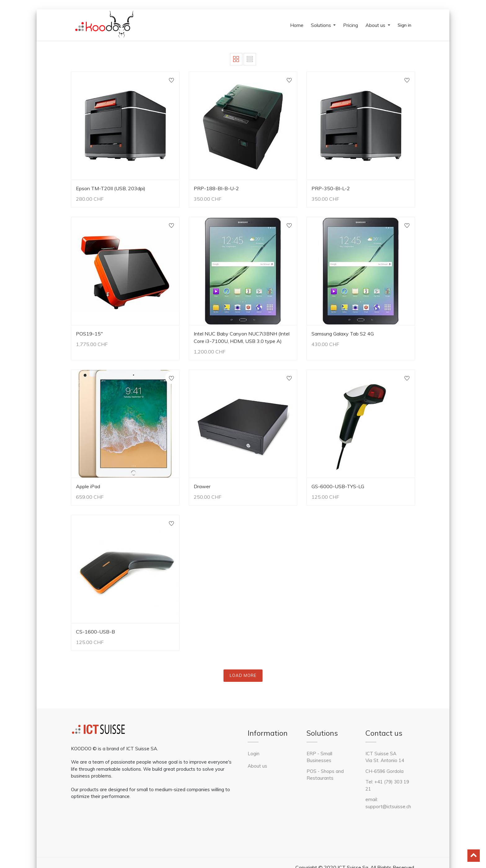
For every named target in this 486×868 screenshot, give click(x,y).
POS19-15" (89, 334)
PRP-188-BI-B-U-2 (216, 188)
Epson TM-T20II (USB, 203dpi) (111, 188)
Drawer (202, 486)
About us (257, 766)
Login (254, 754)
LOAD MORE (243, 675)
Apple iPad (88, 486)
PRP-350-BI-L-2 (331, 188)
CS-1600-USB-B (95, 632)
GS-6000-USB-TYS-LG (338, 486)
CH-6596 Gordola (384, 771)
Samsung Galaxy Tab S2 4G (343, 334)
